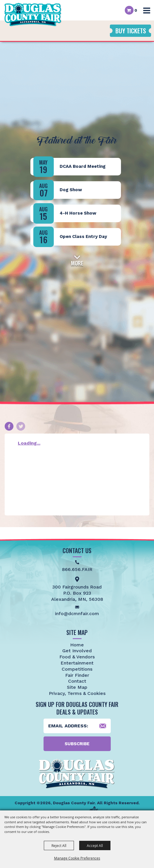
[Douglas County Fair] (33, 15)
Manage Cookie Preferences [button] (77, 858)
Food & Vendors (77, 657)
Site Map (77, 687)
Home (77, 645)
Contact (77, 681)
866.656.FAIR (77, 569)
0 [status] (136, 10)
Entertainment (77, 663)
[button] (77, 260)
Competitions (77, 669)
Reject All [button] (59, 845)
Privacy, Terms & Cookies (77, 693)
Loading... (29, 443)
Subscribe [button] (77, 744)
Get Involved (77, 651)
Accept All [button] (95, 845)
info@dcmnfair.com (77, 614)
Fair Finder (77, 675)
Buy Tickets (131, 31)
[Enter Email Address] (77, 726)
